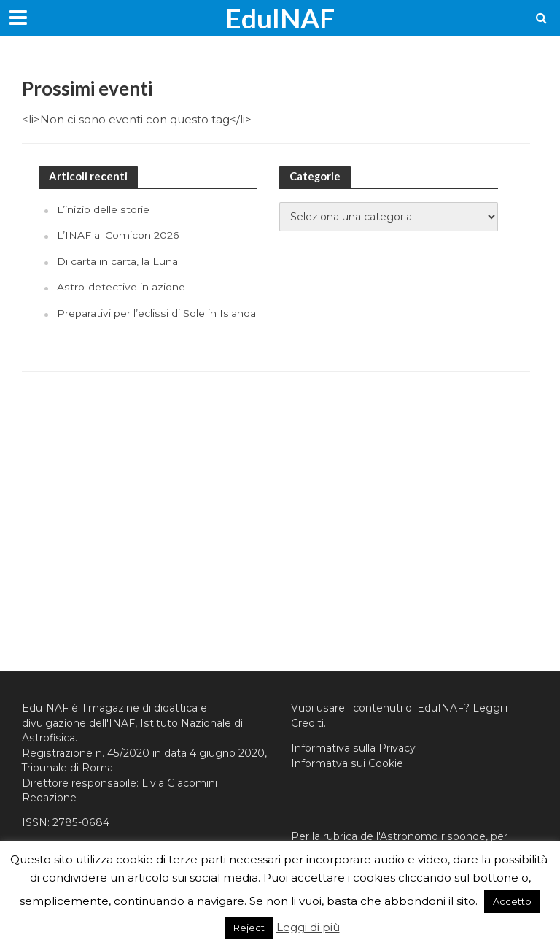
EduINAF (280, 18)
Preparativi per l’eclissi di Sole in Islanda (156, 313)
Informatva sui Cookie (347, 763)
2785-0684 (81, 822)
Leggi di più (308, 927)
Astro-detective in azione (121, 287)
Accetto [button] (512, 901)
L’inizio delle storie (103, 209)
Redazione (49, 798)
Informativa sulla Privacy (353, 748)
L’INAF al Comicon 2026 (118, 235)
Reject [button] (249, 928)
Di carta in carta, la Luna (117, 261)
